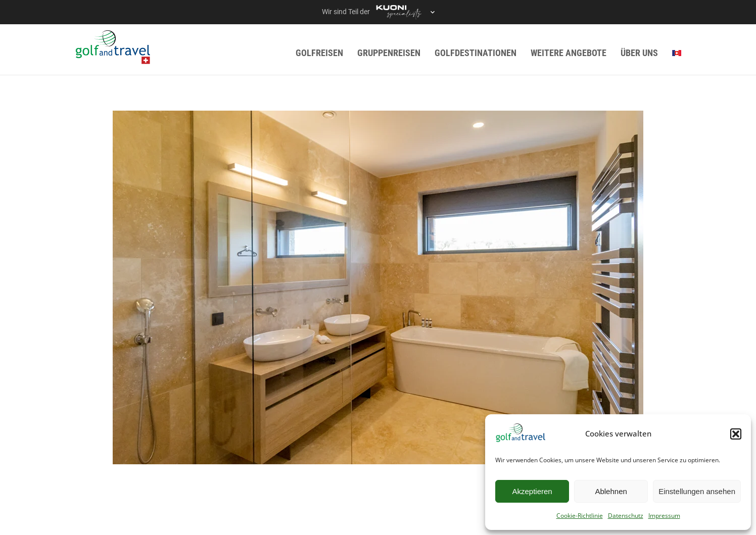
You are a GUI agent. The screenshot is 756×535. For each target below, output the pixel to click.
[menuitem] (677, 53)
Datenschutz (626, 516)
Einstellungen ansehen (697, 491)
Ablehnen (611, 491)
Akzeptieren (532, 491)
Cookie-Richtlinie (580, 516)
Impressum (664, 516)
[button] (736, 434)
